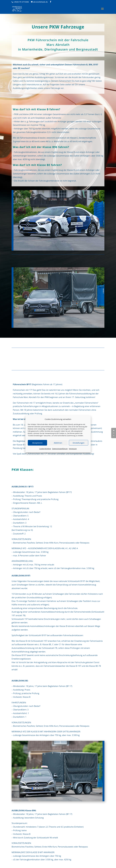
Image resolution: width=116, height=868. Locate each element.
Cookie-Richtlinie (45, 449)
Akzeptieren (37, 443)
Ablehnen (58, 443)
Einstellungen (79, 443)
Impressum (73, 449)
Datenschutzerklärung (60, 449)
